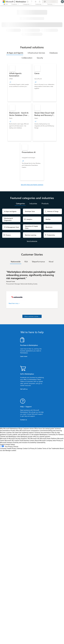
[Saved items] (36, 2)
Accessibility (32, 442)
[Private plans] (40, 2)
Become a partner (6, 432)
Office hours (38, 428)
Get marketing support (26, 432)
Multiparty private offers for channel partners (35, 436)
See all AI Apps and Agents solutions (32, 185)
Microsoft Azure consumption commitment (34, 430)
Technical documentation (43, 432)
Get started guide (48, 428)
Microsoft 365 (35, 438)
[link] (19, 83)
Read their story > (14, 303)
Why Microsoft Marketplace (9, 428)
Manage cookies (11, 450)
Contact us (24, 420)
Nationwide (16, 262)
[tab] (15, 53)
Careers (32, 440)
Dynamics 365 (25, 438)
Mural (51, 262)
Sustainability (41, 442)
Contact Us (26, 448)
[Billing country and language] (50, 2)
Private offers (15, 430)
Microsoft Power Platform (48, 438)
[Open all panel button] (6, 4)
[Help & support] (32, 2)
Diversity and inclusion (20, 442)
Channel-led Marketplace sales (10, 436)
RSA (26, 262)
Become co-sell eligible (31, 434)
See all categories (32, 241)
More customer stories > (32, 316)
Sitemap (20, 448)
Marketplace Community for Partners (51, 434)
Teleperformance (38, 262)
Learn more (24, 356)
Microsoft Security (14, 438)
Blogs (20, 428)
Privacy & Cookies (36, 448)
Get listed (15, 432)
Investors (10, 442)
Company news (51, 440)
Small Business (24, 440)
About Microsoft (40, 440)
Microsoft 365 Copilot (12, 440)
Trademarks (55, 448)
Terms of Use (47, 448)
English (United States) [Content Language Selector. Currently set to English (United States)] (7, 444)
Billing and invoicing (55, 430)
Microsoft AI (4, 438)
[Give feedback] (28, 2)
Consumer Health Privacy (8, 448)
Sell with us (24, 389)
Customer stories (28, 428)
